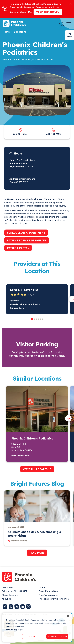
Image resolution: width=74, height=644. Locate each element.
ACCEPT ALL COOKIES (57, 636)
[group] (37, 518)
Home (6, 32)
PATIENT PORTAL (18, 248)
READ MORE (37, 553)
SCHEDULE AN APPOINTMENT (26, 233)
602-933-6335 (53, 134)
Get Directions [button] (20, 455)
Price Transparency (48, 595)
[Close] (71, 4)
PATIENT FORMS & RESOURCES (27, 240)
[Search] (62, 24)
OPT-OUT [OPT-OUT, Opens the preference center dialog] (33, 636)
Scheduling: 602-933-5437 (15, 591)
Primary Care (17, 308)
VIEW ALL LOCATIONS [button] (37, 469)
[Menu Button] (69, 24)
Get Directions (21, 134)
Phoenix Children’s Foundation (54, 599)
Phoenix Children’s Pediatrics (23, 199)
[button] (32, 319)
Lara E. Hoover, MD (24, 290)
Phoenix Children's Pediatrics (25, 304)
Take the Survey (48, 12)
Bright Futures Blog (48, 591)
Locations (20, 32)
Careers (43, 587)
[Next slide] (68, 418)
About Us (6, 599)
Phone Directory (10, 595)
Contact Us (7, 587)
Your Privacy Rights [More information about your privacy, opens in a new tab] (15, 630)
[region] (37, 627)
